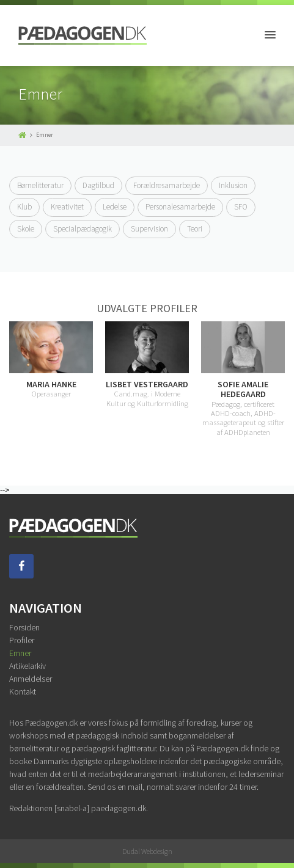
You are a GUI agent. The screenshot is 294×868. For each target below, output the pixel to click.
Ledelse (115, 207)
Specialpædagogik (83, 229)
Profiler (22, 640)
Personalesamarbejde (180, 207)
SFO (241, 207)
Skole (26, 229)
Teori (195, 229)
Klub (24, 207)
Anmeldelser (31, 679)
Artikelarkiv (28, 666)
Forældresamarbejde (167, 185)
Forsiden (24, 627)
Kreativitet (67, 207)
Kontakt (23, 691)
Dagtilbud (98, 185)
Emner (20, 653)
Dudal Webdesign (147, 851)
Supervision (149, 229)
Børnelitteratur (40, 185)
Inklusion (233, 185)
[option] (147, 365)
